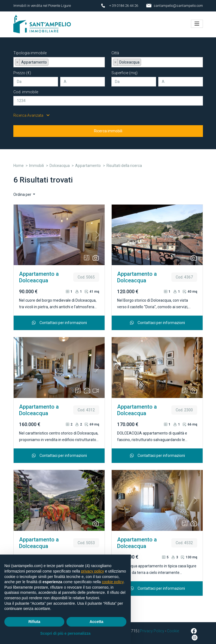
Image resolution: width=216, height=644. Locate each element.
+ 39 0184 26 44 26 (124, 6)
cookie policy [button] (113, 582)
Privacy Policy (152, 628)
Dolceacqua (60, 163)
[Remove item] (17, 59)
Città (115, 50)
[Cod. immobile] (108, 98)
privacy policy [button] (93, 571)
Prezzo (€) (22, 70)
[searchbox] (51, 61)
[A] (83, 79)
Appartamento (88, 163)
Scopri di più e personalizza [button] (65, 633)
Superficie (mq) (124, 70)
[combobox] (59, 59)
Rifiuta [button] (34, 622)
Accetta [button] (97, 622)
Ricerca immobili (108, 128)
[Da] (36, 79)
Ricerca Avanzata (31, 113)
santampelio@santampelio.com (178, 6)
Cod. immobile (26, 89)
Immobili (36, 163)
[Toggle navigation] (197, 22)
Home (19, 163)
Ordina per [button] (23, 192)
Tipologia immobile (30, 50)
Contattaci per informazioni (59, 320)
